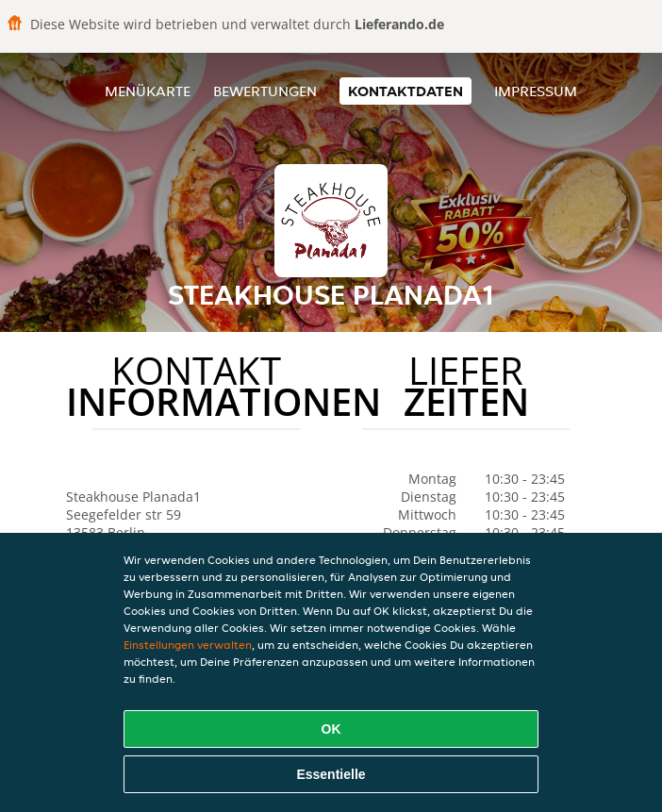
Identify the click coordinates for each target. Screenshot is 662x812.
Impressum (536, 91)
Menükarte (148, 91)
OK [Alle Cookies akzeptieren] (331, 729)
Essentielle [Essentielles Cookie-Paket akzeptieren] (331, 774)
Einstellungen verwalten (188, 645)
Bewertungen (265, 91)
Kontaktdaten (405, 91)
